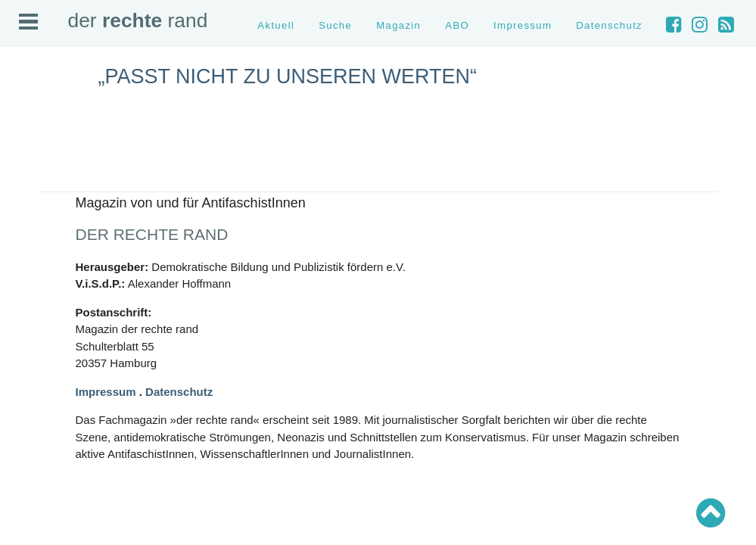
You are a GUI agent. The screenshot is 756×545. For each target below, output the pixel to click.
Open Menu (28, 22)
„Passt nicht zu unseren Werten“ (288, 76)
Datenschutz (609, 25)
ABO (457, 25)
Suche (335, 25)
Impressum (523, 25)
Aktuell (276, 25)
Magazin (398, 25)
